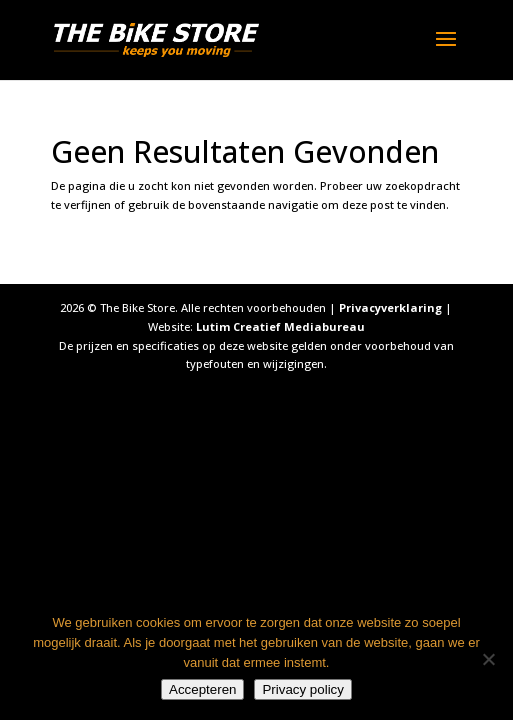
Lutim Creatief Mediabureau (280, 326)
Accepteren (202, 689)
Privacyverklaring (390, 307)
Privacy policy (302, 689)
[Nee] (488, 659)
